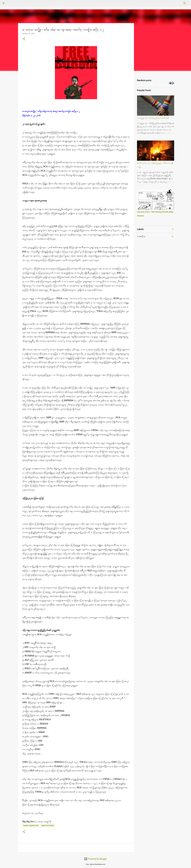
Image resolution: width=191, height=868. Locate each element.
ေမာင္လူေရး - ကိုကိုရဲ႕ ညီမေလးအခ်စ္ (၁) (153, 118)
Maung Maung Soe (31, 826)
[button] (24, 39)
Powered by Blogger (95, 859)
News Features (48, 826)
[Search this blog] (175, 3)
